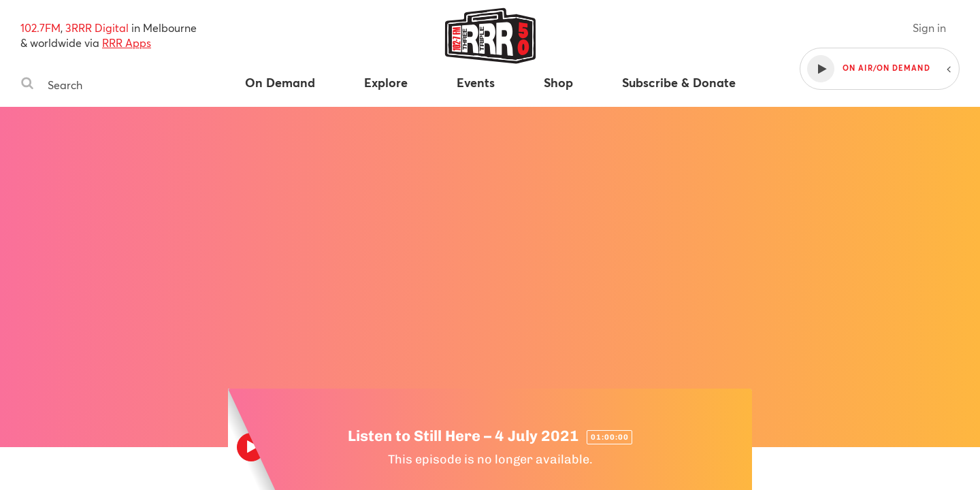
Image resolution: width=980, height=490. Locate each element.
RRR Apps (127, 43)
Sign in (929, 28)
